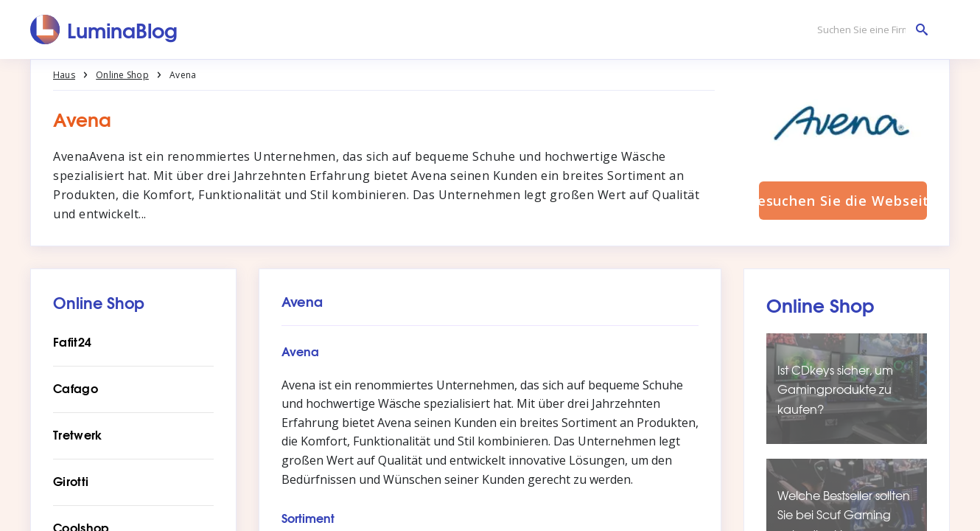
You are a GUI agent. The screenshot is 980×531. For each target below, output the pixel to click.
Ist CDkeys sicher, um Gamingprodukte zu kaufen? (835, 389)
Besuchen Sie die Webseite (843, 201)
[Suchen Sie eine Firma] (869, 30)
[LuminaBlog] (104, 29)
